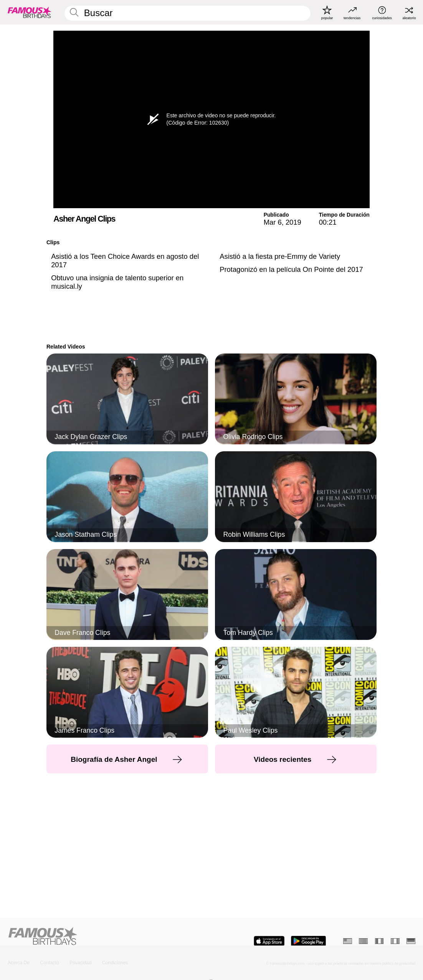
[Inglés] (348, 941)
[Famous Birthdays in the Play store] (308, 941)
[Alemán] (411, 941)
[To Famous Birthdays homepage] (30, 12)
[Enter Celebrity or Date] (188, 13)
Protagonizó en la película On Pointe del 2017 (291, 269)
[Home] (108, 936)
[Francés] (379, 941)
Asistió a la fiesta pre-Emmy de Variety (280, 256)
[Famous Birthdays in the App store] (269, 941)
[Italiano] (395, 941)
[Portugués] (363, 941)
